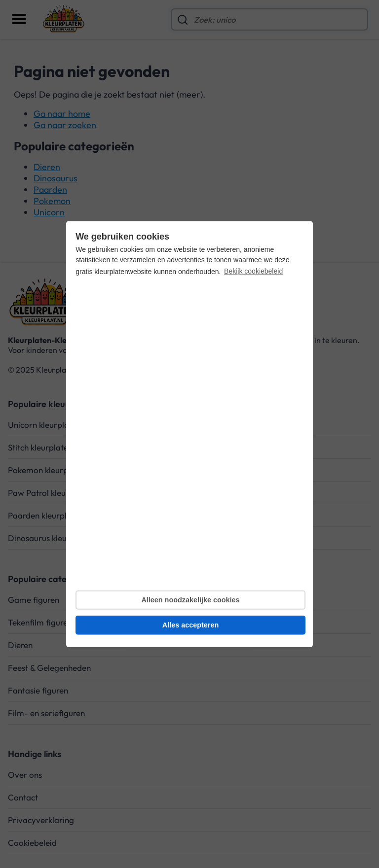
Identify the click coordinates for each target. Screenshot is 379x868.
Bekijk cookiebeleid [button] (253, 271)
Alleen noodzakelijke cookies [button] (190, 600)
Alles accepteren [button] (190, 625)
